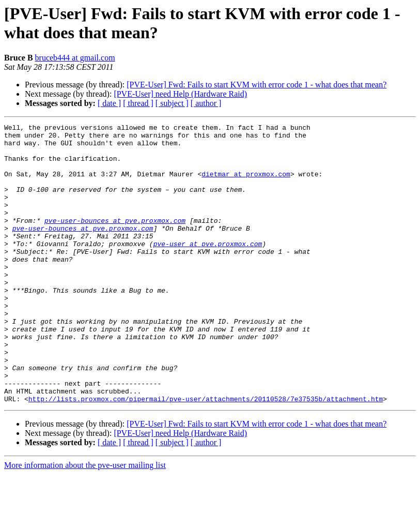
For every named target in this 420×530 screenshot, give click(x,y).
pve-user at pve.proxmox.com (208, 268)
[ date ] (109, 103)
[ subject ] (172, 103)
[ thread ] (138, 103)
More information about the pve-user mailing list (85, 521)
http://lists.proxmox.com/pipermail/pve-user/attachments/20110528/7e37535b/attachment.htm (206, 455)
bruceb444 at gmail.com (75, 58)
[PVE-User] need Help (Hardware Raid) (180, 94)
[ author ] (206, 103)
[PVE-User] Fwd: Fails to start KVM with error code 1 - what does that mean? (256, 85)
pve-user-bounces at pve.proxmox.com (115, 240)
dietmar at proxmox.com (246, 185)
